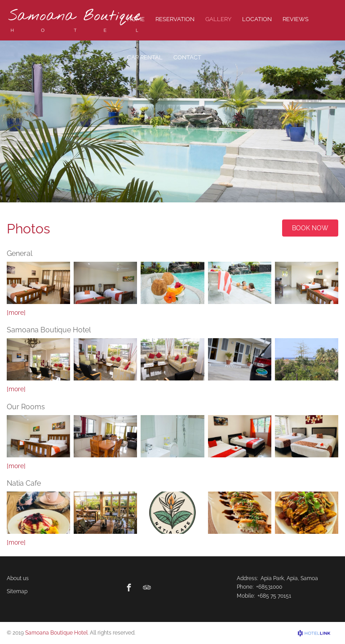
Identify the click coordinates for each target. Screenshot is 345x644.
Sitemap (17, 591)
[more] (16, 313)
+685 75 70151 (274, 596)
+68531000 (269, 587)
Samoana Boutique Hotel (56, 633)
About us (18, 578)
